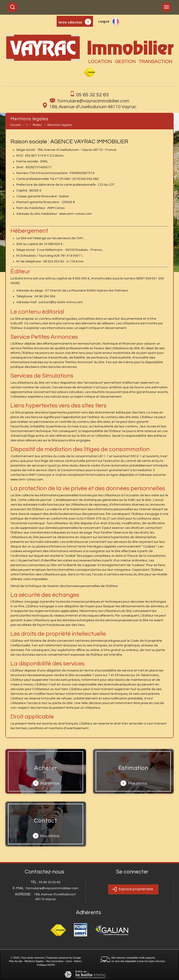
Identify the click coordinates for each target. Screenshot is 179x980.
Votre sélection (71, 22)
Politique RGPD (46, 965)
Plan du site (15, 961)
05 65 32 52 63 (92, 95)
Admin (78, 961)
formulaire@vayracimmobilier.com (93, 101)
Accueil (16, 125)
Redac (38, 125)
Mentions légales (34, 961)
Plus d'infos (46, 783)
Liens (69, 961)
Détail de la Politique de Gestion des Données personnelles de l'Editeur (64, 586)
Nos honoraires (55, 961)
